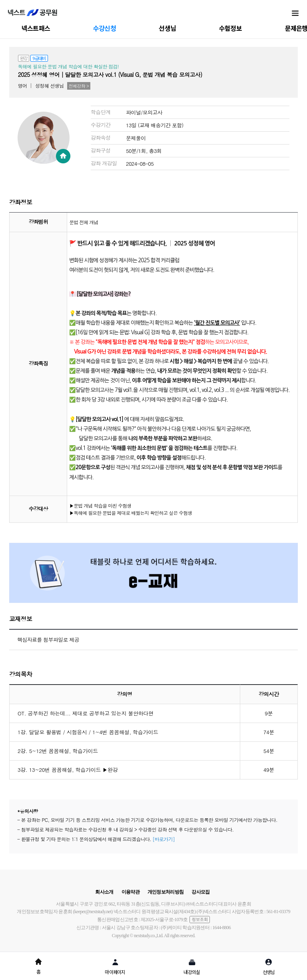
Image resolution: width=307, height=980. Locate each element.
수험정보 (230, 28)
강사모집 (200, 892)
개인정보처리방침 (165, 892)
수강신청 (105, 28)
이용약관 (131, 892)
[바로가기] (163, 839)
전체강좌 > (79, 86)
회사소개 (104, 892)
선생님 (167, 28)
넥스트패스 (36, 28)
